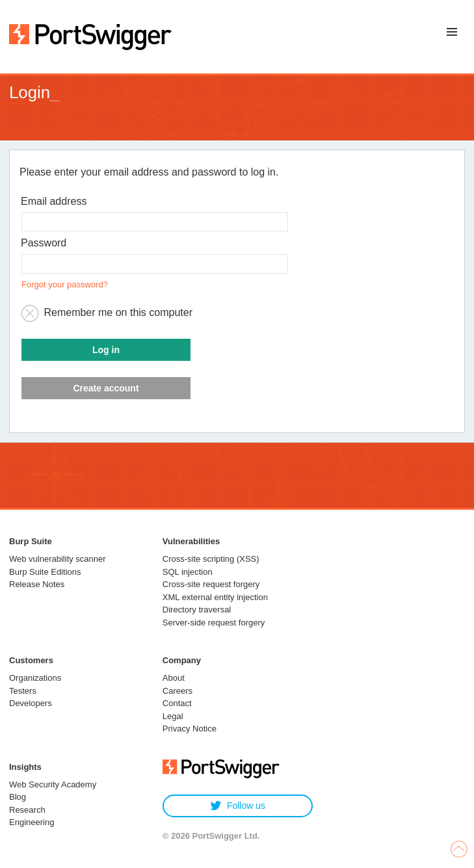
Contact (177, 703)
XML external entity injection (215, 597)
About (174, 678)
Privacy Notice (190, 729)
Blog (18, 797)
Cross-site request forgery (211, 584)
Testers (23, 691)
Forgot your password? (65, 284)
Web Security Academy (53, 784)
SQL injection (188, 572)
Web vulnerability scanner (58, 559)
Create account (106, 388)
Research (27, 810)
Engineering (32, 822)
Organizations (35, 678)
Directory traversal (197, 610)
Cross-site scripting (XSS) (211, 559)
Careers (178, 691)
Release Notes (37, 584)
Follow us (238, 806)
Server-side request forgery (214, 623)
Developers (31, 703)
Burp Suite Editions (45, 572)
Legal (173, 716)
